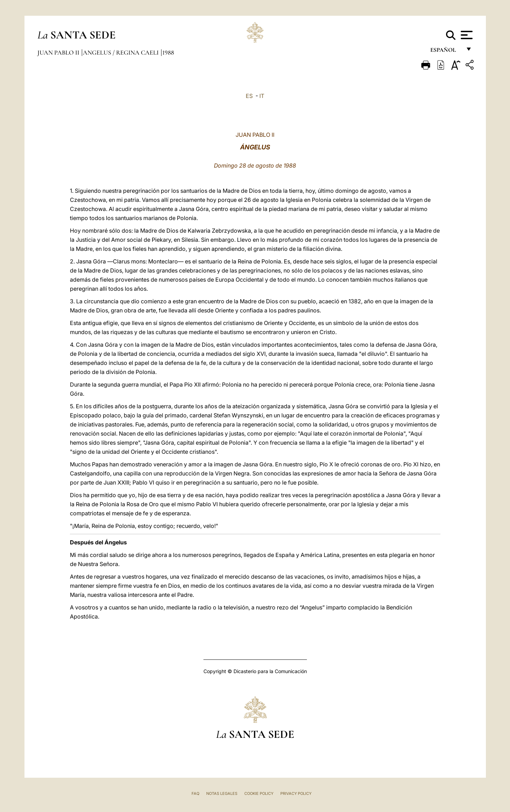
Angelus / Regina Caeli (121, 52)
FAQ (195, 793)
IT (262, 96)
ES (249, 96)
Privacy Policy (296, 793)
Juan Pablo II (59, 52)
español (446, 52)
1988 (168, 52)
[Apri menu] (466, 35)
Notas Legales (222, 793)
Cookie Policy (259, 793)
